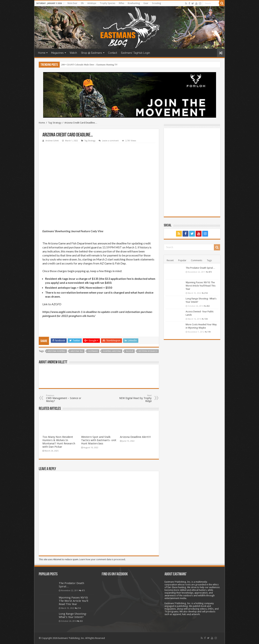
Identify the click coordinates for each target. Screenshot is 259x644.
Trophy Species (107, 3)
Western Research (148, 351)
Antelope (92, 3)
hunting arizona (112, 351)
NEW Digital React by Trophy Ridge (133, 398)
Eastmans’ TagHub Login (136, 53)
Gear (146, 3)
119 (209, 332)
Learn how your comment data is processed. (102, 559)
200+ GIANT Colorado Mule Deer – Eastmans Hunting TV (89, 65)
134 (206, 319)
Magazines (57, 53)
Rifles (121, 3)
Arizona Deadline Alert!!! (135, 437)
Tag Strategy (55, 123)
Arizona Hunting (57, 351)
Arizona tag (77, 351)
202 (208, 306)
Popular (182, 260)
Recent (170, 260)
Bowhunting (134, 3)
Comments (197, 260)
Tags (209, 260)
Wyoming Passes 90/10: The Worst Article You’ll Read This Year (201, 286)
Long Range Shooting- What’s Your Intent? (73, 615)
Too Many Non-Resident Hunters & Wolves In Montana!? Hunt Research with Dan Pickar (59, 442)
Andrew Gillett (52, 141)
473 (210, 272)
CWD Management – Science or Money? (65, 398)
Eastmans (93, 351)
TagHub (130, 351)
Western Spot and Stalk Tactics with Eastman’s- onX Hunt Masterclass (99, 440)
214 (206, 293)
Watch (73, 53)
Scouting (156, 3)
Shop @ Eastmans (92, 53)
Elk (82, 3)
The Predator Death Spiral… (200, 268)
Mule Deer (72, 3)
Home (42, 53)
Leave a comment (110, 141)
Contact (112, 53)
